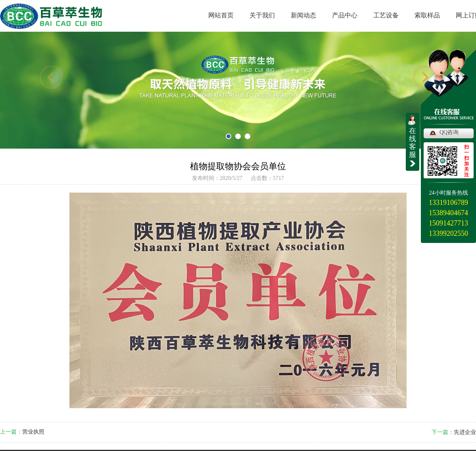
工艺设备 (386, 15)
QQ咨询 (449, 132)
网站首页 (221, 15)
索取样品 (427, 15)
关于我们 (262, 15)
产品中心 (345, 15)
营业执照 (33, 432)
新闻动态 (303, 15)
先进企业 (465, 432)
